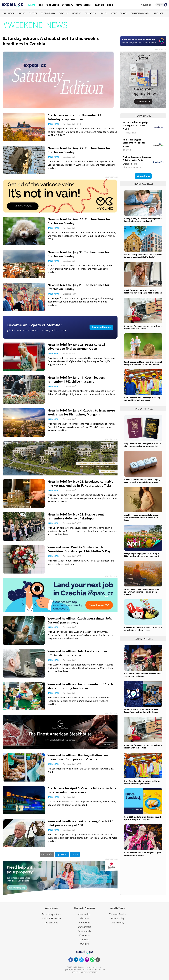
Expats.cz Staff (69, 124)
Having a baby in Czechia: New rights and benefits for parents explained (143, 220)
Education (91, 13)
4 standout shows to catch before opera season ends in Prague (142, 675)
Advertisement (160, 49)
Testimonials (84, 931)
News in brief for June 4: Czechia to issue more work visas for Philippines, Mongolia (81, 412)
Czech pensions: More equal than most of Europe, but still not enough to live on (143, 363)
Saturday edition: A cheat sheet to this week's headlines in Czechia (51, 41)
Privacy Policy (118, 918)
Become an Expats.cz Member (35, 325)
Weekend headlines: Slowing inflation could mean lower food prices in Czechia (79, 757)
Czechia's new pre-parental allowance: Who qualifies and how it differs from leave (141, 518)
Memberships (84, 914)
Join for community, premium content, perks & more (37, 330)
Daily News (8, 13)
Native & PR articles (52, 918)
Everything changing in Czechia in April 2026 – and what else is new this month (142, 555)
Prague (21, 13)
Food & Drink (48, 13)
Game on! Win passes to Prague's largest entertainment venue (143, 854)
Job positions (51, 923)
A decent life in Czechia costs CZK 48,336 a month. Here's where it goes (143, 629)
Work (114, 13)
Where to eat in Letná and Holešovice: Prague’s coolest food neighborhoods (141, 711)
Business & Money (140, 13)
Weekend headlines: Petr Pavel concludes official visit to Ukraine (78, 653)
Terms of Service (118, 914)
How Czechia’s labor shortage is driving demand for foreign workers (142, 399)
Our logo (84, 944)
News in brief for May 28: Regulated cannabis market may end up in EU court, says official (80, 483)
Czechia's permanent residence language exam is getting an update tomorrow (143, 481)
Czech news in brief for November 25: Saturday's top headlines (75, 117)
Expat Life (64, 13)
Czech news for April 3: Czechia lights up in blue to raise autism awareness (82, 790)
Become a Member (101, 327)
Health (103, 13)
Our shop (85, 940)
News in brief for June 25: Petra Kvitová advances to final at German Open (76, 346)
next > (75, 854)
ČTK (79, 124)
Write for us (85, 935)
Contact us (85, 923)
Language (158, 13)
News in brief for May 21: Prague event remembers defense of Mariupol (76, 516)
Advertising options (52, 914)
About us (84, 918)
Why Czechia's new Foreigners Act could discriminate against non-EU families (142, 445)
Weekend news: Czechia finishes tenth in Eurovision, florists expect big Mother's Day (79, 549)
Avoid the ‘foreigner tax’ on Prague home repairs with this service (143, 327)
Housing (77, 13)
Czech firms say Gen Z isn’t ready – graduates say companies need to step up (143, 292)
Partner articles (143, 639)
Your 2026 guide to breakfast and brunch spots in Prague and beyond (143, 818)
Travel (124, 13)
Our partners (85, 927)
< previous (62, 854)
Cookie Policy (118, 923)
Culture (33, 13)
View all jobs (143, 176)
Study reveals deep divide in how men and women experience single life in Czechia (141, 592)
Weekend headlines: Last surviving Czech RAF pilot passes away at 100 (80, 823)
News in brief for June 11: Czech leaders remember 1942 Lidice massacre (76, 379)
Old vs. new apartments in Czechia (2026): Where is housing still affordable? (143, 256)
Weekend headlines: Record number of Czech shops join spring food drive (80, 686)
